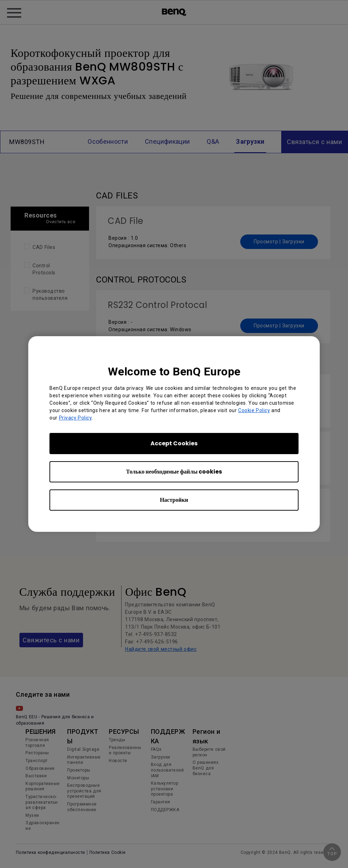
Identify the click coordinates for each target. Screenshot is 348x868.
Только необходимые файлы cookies (174, 472)
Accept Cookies (174, 443)
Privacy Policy (75, 418)
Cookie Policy (254, 410)
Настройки (174, 500)
